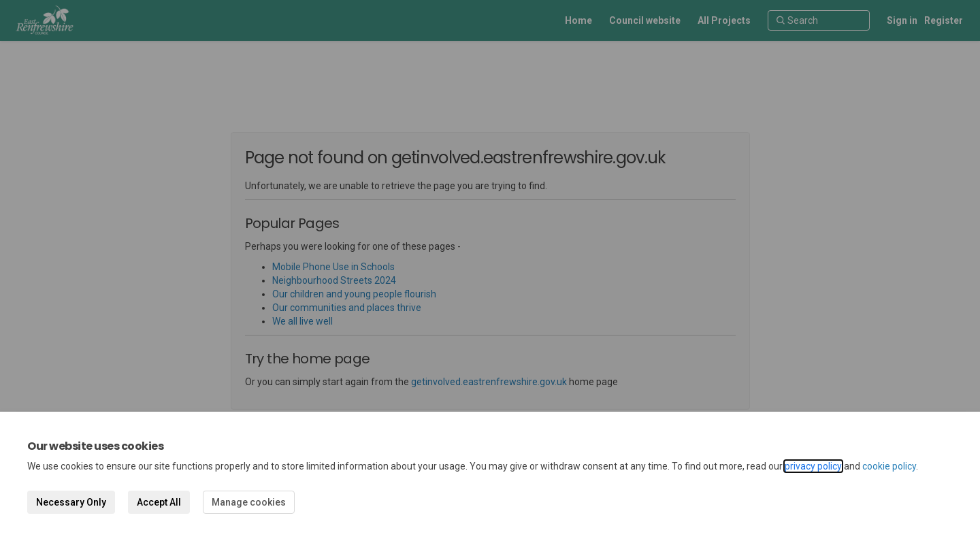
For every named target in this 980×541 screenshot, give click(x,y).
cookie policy (889, 466)
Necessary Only (71, 502)
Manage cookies (249, 502)
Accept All (159, 502)
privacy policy (813, 466)
